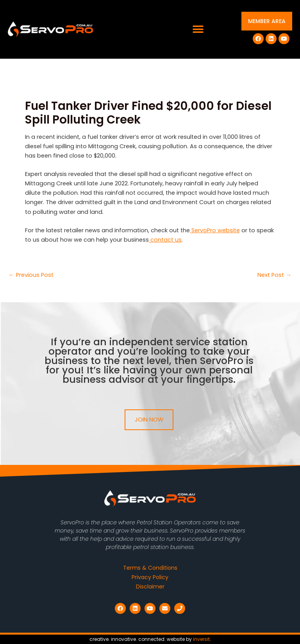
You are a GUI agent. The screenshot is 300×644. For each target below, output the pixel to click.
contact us (165, 240)
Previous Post (31, 275)
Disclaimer (150, 587)
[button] (198, 30)
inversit (201, 639)
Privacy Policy (150, 577)
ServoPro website (215, 230)
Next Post (274, 275)
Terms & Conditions (150, 568)
